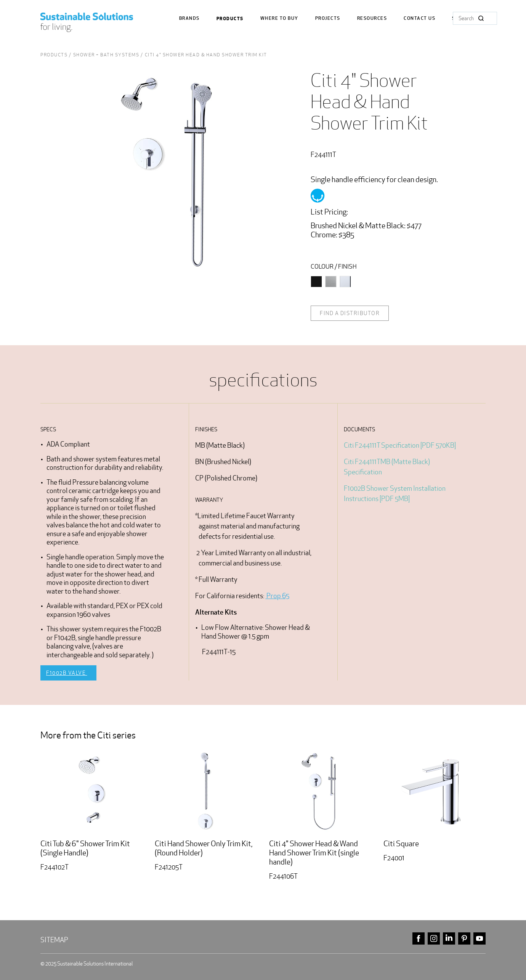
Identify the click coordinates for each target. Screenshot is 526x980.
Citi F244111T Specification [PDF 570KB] (400, 445)
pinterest (464, 939)
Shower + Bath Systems (106, 55)
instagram (434, 939)
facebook (419, 939)
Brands (189, 18)
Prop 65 (277, 596)
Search (481, 18)
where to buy (279, 18)
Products (230, 19)
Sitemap (54, 940)
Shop (459, 18)
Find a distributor (350, 313)
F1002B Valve (67, 673)
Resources (372, 18)
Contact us (419, 18)
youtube (479, 939)
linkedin (449, 939)
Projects (328, 18)
